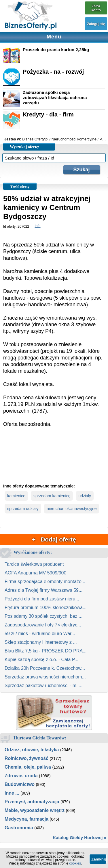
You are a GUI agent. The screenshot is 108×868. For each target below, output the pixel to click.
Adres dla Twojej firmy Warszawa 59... (43, 590)
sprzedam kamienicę (52, 496)
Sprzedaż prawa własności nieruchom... (45, 677)
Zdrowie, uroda (21, 776)
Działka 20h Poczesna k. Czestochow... (45, 668)
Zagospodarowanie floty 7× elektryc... (43, 625)
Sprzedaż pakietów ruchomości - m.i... (43, 686)
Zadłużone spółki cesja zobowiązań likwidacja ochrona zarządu (55, 98)
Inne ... (12, 793)
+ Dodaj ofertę (54, 539)
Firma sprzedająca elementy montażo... (45, 582)
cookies (75, 863)
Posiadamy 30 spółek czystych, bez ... (43, 616)
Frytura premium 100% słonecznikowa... (46, 608)
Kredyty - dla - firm (48, 114)
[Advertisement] (54, 460)
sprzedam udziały (23, 509)
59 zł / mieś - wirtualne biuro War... (40, 634)
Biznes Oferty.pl (35, 139)
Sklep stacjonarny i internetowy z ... (41, 642)
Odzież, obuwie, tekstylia (32, 750)
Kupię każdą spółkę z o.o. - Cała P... (41, 660)
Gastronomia (19, 828)
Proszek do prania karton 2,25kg (56, 50)
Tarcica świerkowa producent (34, 564)
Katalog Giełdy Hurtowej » (79, 838)
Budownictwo (20, 784)
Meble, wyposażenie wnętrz (35, 810)
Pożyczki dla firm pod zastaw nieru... (42, 599)
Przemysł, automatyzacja (32, 802)
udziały (85, 496)
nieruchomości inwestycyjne (72, 509)
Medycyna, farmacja (26, 819)
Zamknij (98, 859)
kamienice (16, 496)
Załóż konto (96, 8)
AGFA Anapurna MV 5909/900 (35, 573)
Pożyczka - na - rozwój (53, 72)
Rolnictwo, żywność (26, 758)
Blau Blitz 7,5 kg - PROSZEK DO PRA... (46, 651)
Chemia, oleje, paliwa (28, 767)
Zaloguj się (96, 24)
